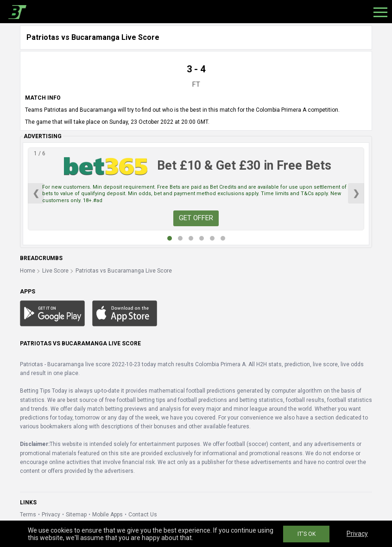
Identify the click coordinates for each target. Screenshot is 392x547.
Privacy (51, 515)
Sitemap (76, 515)
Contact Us (143, 515)
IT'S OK (307, 534)
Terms (28, 515)
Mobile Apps (107, 515)
